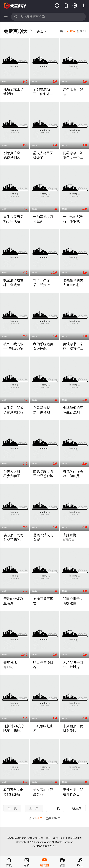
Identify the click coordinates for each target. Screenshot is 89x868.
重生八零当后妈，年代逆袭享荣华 (13, 221)
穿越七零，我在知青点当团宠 (73, 794)
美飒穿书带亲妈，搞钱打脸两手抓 (73, 348)
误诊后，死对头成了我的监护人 (13, 540)
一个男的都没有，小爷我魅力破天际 (73, 221)
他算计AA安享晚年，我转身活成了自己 (14, 731)
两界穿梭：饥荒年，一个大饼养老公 (73, 157)
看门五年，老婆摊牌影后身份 (13, 794)
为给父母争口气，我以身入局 (73, 667)
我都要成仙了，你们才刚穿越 (43, 94)
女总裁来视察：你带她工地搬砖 (43, 412)
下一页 (55, 808)
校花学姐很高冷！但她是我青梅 (73, 476)
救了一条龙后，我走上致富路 (43, 285)
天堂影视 (15, 6)
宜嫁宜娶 (70, 535)
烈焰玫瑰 (10, 662)
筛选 (42, 31)
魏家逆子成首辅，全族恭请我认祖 (13, 285)
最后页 (77, 808)
